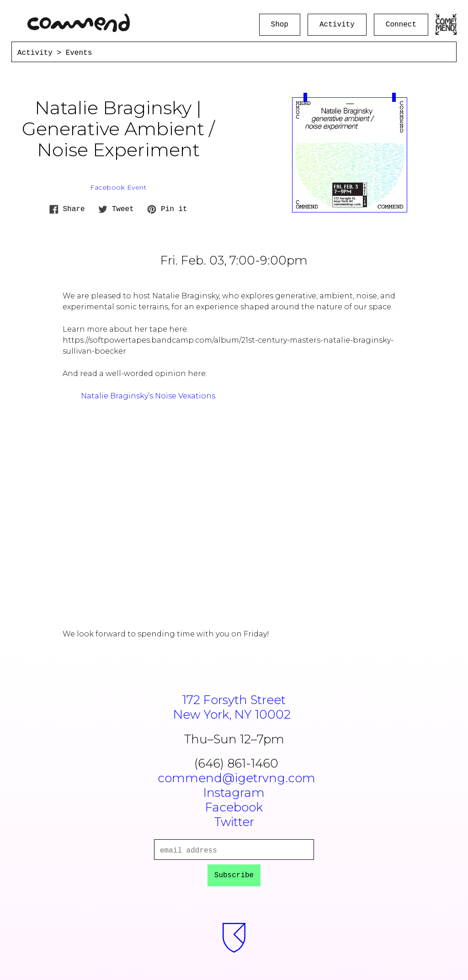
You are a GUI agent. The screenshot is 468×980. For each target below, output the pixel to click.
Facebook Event (118, 187)
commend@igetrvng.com (237, 778)
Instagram (234, 793)
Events (79, 53)
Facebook (234, 807)
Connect (401, 25)
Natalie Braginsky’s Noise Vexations (148, 396)
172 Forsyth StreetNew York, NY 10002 (234, 707)
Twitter (234, 822)
